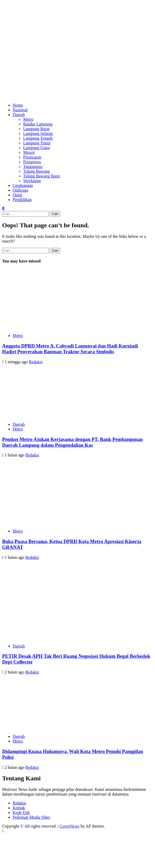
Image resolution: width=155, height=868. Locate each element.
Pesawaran (32, 157)
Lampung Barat (36, 129)
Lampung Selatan (38, 133)
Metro (28, 119)
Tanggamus (33, 167)
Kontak (19, 808)
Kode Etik (21, 812)
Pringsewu (32, 162)
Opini (17, 195)
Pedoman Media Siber (31, 817)
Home (18, 105)
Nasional (20, 110)
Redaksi (36, 362)
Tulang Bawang (36, 171)
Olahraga (20, 190)
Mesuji (29, 152)
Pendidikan (22, 200)
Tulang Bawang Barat (42, 176)
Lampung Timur (37, 143)
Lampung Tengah (38, 138)
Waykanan (32, 181)
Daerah (19, 115)
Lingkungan (23, 185)
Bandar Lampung (38, 124)
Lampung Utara (36, 148)
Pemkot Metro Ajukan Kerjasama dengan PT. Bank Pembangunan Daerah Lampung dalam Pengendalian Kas (72, 442)
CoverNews (69, 826)
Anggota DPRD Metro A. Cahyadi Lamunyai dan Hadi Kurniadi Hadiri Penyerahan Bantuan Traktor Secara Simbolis (70, 349)
